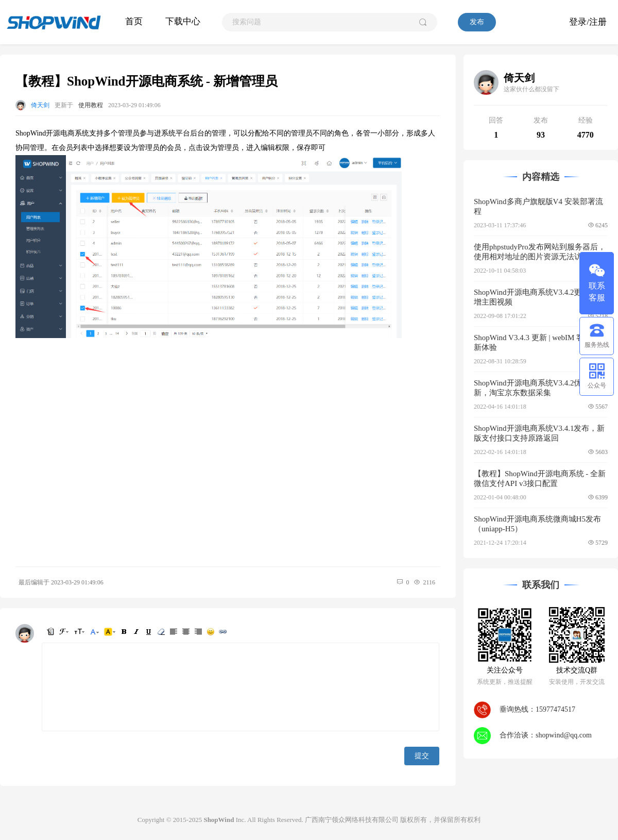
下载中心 (183, 21)
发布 (477, 22)
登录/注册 (588, 22)
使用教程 (91, 105)
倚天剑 (40, 105)
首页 (134, 21)
